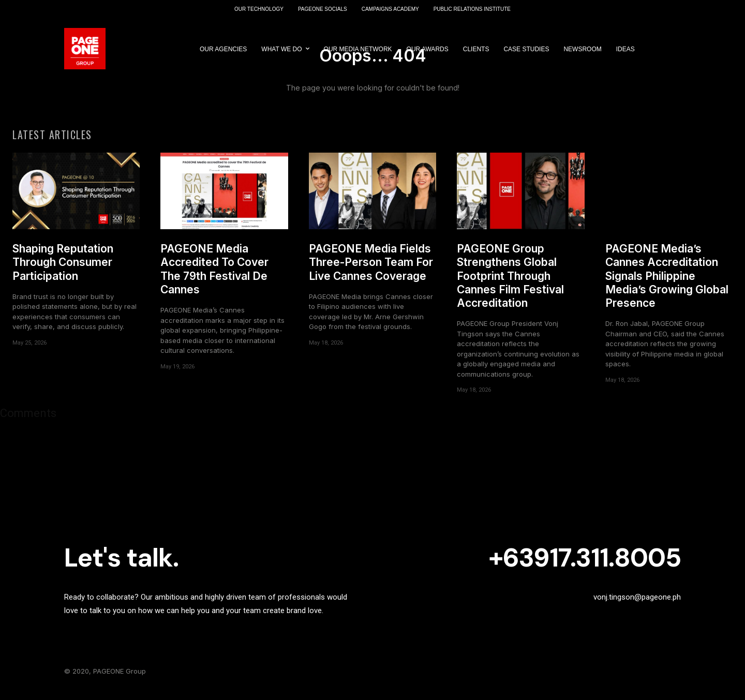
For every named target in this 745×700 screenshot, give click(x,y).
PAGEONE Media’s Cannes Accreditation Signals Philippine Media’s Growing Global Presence (667, 283)
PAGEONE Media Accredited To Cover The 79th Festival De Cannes (214, 276)
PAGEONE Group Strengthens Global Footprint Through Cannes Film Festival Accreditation (510, 283)
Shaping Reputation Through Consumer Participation (63, 270)
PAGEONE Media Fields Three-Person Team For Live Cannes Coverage (371, 270)
